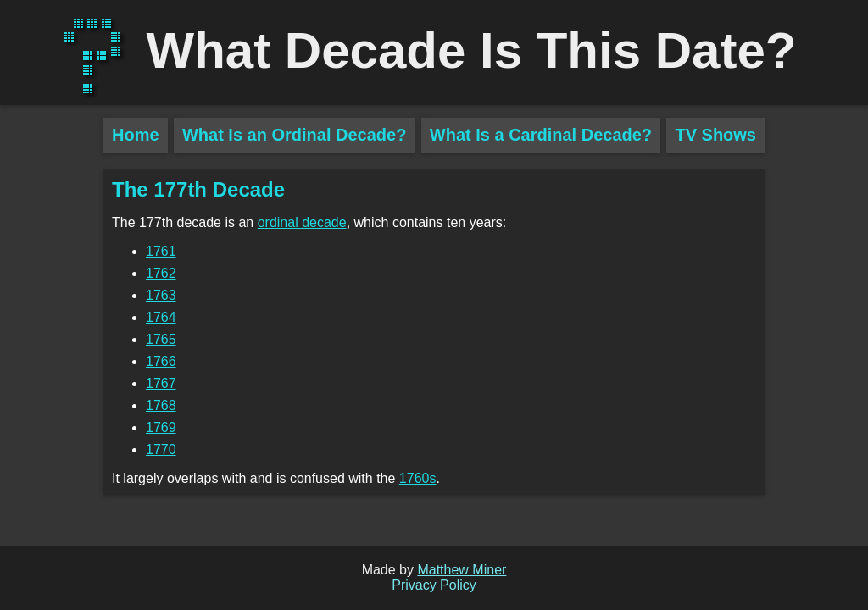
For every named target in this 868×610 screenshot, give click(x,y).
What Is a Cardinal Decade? (541, 135)
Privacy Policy (434, 585)
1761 (161, 251)
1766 (161, 361)
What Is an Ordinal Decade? (295, 135)
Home (136, 135)
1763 (161, 295)
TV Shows (715, 135)
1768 (161, 405)
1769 (161, 427)
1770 (161, 449)
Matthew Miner (462, 570)
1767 (161, 383)
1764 (161, 317)
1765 (161, 339)
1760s (418, 478)
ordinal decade (302, 222)
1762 (161, 273)
